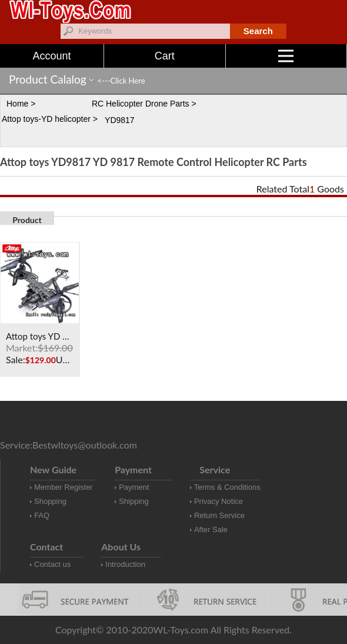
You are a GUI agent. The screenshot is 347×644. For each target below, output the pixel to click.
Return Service (219, 515)
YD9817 (120, 120)
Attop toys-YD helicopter (46, 119)
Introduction (125, 564)
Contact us (52, 564)
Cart (165, 56)
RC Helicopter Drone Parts (141, 104)
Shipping (134, 501)
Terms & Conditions (227, 487)
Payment (134, 487)
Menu (313, 56)
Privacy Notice (218, 501)
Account (51, 56)
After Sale (211, 530)
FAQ (42, 515)
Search (258, 31)
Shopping (50, 501)
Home (17, 104)
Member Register (64, 487)
